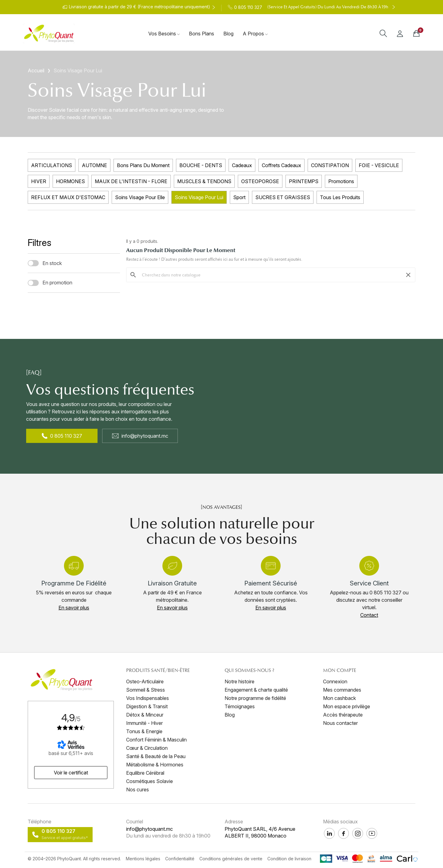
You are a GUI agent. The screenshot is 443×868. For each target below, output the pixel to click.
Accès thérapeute (343, 715)
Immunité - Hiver (144, 723)
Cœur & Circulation (147, 748)
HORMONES (70, 181)
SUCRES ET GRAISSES (283, 197)
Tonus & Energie (144, 731)
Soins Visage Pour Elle (140, 197)
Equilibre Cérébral (145, 773)
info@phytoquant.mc (140, 436)
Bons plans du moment (143, 165)
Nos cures (138, 790)
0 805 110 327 (62, 436)
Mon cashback (339, 698)
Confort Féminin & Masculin (156, 740)
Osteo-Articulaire (145, 681)
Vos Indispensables (148, 698)
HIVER (39, 181)
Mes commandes (342, 690)
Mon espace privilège (347, 706)
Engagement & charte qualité (256, 690)
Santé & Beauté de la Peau (156, 756)
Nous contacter (340, 723)
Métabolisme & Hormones (155, 765)
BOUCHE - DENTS (201, 165)
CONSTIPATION (330, 165)
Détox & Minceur (145, 715)
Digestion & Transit (147, 706)
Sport (239, 197)
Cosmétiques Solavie (150, 781)
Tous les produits (340, 197)
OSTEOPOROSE (260, 181)
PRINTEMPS (304, 181)
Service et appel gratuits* (65, 838)
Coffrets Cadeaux (281, 165)
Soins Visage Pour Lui (199, 197)
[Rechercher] (271, 275)
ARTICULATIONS (52, 165)
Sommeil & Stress (146, 690)
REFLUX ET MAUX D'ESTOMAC (68, 197)
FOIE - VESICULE (379, 165)
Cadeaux (242, 165)
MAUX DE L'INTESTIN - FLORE (131, 181)
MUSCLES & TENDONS (204, 181)
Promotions (341, 181)
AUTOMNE (94, 165)
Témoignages (240, 706)
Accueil (36, 70)
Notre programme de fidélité (255, 698)
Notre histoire (239, 681)
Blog (230, 715)
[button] (74, 608)
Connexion (335, 681)
